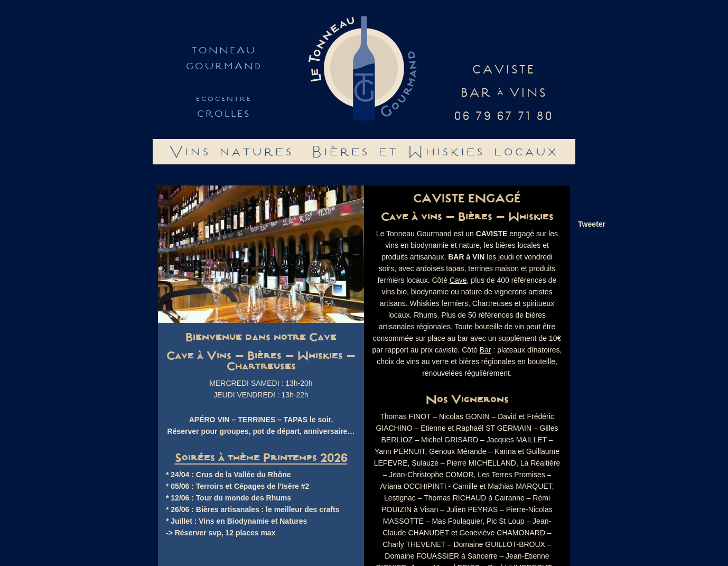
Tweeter (592, 224)
